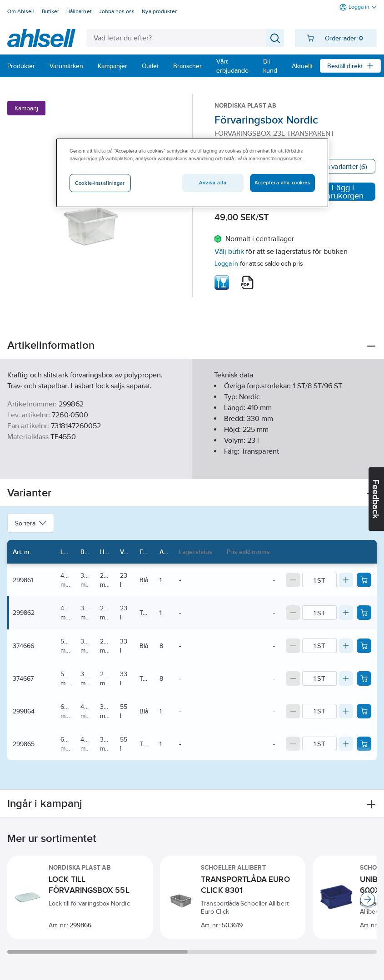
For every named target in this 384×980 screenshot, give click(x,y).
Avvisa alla (213, 183)
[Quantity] (319, 580)
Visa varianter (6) (342, 166)
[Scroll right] (368, 899)
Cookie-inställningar (100, 183)
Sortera (31, 523)
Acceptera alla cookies (282, 183)
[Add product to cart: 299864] (364, 711)
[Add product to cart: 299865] (364, 744)
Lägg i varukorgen (338, 192)
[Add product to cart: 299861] (364, 580)
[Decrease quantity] (293, 580)
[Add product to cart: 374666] (364, 646)
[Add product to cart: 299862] (364, 613)
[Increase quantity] (346, 580)
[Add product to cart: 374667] (364, 678)
